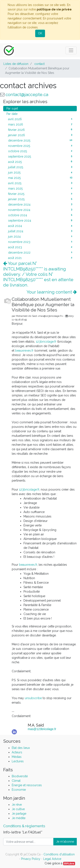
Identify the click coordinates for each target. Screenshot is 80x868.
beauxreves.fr (24, 351)
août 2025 (41, 162)
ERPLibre (69, 864)
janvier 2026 (41, 135)
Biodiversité (20, 776)
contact (39, 64)
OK (40, 33)
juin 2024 (41, 236)
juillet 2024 (41, 231)
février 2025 (41, 194)
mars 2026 (41, 124)
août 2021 (41, 258)
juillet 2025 (41, 167)
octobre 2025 (41, 151)
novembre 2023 (41, 242)
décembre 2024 (41, 204)
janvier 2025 (41, 199)
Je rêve (17, 805)
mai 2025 (41, 178)
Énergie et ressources (27, 785)
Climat (16, 781)
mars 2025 (41, 188)
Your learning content (52, 292)
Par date (12, 114)
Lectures (18, 761)
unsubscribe (33, 698)
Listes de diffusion (16, 64)
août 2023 (41, 247)
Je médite (19, 818)
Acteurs (17, 752)
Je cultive (18, 809)
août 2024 (41, 226)
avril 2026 (41, 119)
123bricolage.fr (46, 342)
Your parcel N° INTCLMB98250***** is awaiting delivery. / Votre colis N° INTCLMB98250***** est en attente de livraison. (38, 274)
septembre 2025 (41, 156)
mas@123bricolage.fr (42, 729)
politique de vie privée (54, 9)
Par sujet (12, 108)
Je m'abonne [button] (65, 842)
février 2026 (41, 130)
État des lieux (21, 748)
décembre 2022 (41, 252)
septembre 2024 (41, 220)
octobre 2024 (41, 215)
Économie (19, 790)
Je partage (19, 814)
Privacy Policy (31, 859)
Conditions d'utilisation (59, 854)
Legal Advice (52, 859)
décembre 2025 (41, 140)
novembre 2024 (41, 210)
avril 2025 (41, 183)
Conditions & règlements (24, 826)
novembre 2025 (41, 146)
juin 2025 (41, 172)
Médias (17, 757)
